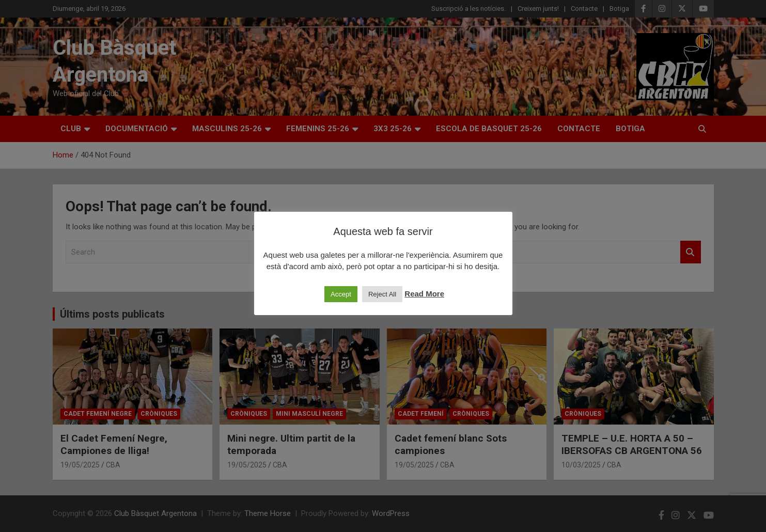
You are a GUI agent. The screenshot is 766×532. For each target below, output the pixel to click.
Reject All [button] (382, 294)
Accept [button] (341, 294)
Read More (424, 294)
